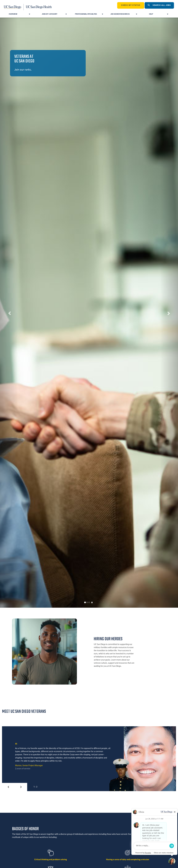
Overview (19, 14)
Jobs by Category (54, 14)
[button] (9, 313)
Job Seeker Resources (124, 14)
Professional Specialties (89, 14)
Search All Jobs (159, 5)
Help (159, 14)
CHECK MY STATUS (131, 5)
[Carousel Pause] (92, 603)
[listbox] (89, 313)
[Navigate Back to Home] (28, 5)
